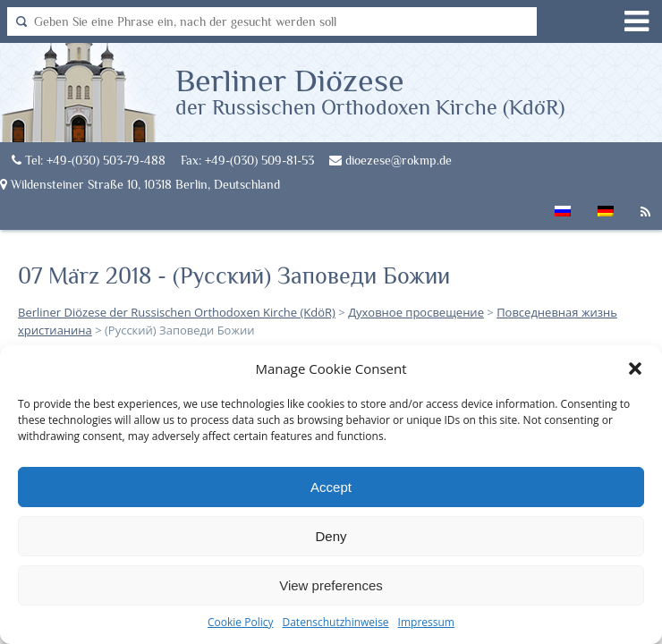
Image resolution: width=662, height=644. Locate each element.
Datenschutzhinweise (335, 622)
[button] (635, 369)
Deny (331, 536)
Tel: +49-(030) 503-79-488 (89, 160)
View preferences (331, 585)
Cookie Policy (240, 622)
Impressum (426, 622)
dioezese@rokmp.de (390, 160)
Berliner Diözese (370, 90)
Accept (331, 487)
